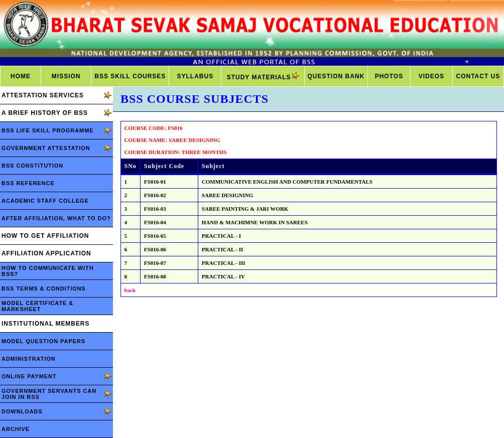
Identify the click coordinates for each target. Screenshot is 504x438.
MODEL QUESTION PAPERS (43, 341)
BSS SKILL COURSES (130, 76)
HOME (21, 76)
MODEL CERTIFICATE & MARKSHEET (37, 306)
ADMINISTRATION (29, 359)
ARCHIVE (16, 429)
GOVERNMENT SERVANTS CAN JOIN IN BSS (49, 394)
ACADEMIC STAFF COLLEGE (45, 201)
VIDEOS (431, 76)
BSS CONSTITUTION (32, 166)
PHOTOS (389, 76)
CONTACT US (478, 76)
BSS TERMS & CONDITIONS (44, 288)
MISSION (66, 76)
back (130, 290)
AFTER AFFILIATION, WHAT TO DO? (56, 218)
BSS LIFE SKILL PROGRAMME (48, 130)
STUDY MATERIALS (263, 76)
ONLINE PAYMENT (29, 376)
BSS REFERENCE (28, 183)
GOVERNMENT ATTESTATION (46, 148)
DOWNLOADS (22, 411)
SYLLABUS (196, 76)
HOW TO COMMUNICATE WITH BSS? (48, 271)
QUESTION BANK (336, 76)
